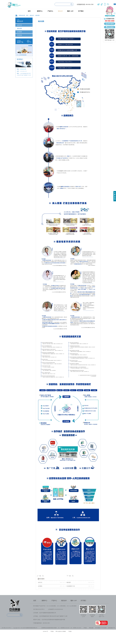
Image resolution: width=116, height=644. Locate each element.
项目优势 (37, 15)
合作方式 (40, 582)
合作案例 (40, 586)
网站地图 (91, 628)
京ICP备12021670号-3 (39, 609)
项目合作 (32, 15)
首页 (29, 11)
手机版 (85, 628)
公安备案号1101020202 (54, 609)
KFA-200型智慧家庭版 (21, 55)
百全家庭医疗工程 (71, 586)
